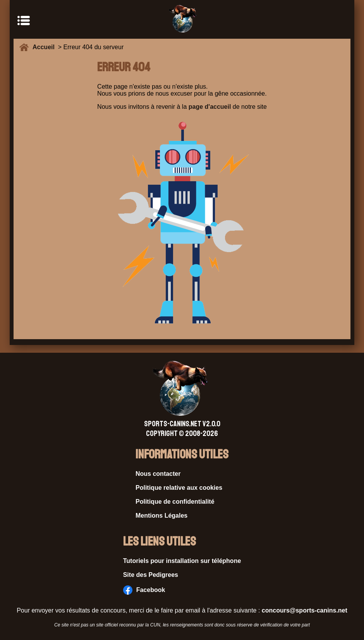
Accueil (45, 47)
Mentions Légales (161, 516)
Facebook (144, 590)
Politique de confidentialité (175, 502)
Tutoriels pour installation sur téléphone (182, 561)
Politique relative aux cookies (179, 488)
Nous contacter (158, 474)
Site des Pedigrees (151, 575)
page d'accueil (210, 107)
